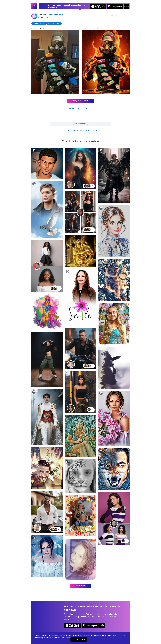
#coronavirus (55, 24)
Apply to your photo (81, 101)
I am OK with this (79, 639)
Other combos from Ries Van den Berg (80, 130)
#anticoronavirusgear (41, 24)
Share (117, 16)
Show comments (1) (80, 124)
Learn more (66, 638)
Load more (81, 586)
